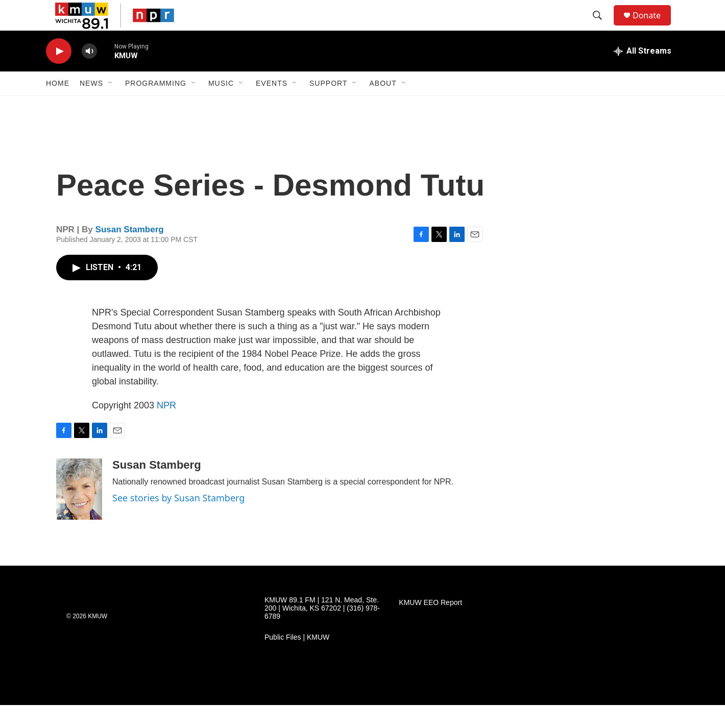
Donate (653, 27)
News (91, 106)
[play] (59, 74)
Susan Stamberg (130, 252)
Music (221, 106)
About (383, 106)
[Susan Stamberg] (79, 512)
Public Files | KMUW (297, 660)
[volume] (89, 74)
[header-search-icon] (602, 27)
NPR (166, 428)
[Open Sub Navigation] (111, 106)
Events (272, 106)
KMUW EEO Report (430, 626)
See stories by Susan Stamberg (178, 521)
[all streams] (643, 74)
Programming (156, 106)
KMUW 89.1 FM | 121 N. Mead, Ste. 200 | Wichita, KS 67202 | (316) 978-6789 (322, 631)
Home (58, 106)
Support (328, 106)
